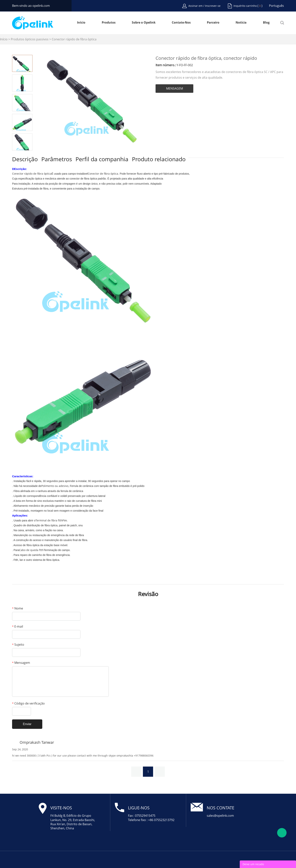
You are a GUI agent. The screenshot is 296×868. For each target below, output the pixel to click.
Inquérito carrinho (245, 6)
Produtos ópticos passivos (30, 39)
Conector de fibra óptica (103, 174)
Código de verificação (28, 703)
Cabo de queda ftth (31, 550)
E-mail (18, 626)
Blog (266, 23)
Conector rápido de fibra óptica (74, 39)
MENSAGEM (175, 88)
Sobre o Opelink (144, 23)
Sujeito (18, 645)
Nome (18, 608)
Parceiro (213, 23)
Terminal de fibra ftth (49, 520)
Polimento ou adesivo (55, 486)
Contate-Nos (181, 23)
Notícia (241, 23)
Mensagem (21, 663)
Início (81, 23)
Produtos (109, 23)
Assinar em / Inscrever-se (204, 6)
